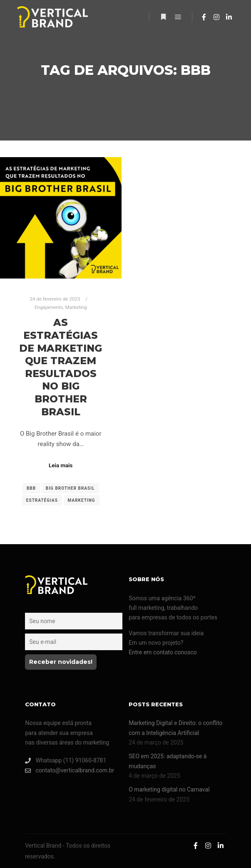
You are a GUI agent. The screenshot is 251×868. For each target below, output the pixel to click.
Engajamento (49, 307)
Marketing (76, 307)
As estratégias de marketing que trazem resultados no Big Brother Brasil (61, 367)
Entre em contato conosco (163, 652)
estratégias (42, 500)
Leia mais (61, 465)
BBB (31, 488)
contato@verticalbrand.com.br (70, 771)
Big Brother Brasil (70, 488)
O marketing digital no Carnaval (169, 789)
